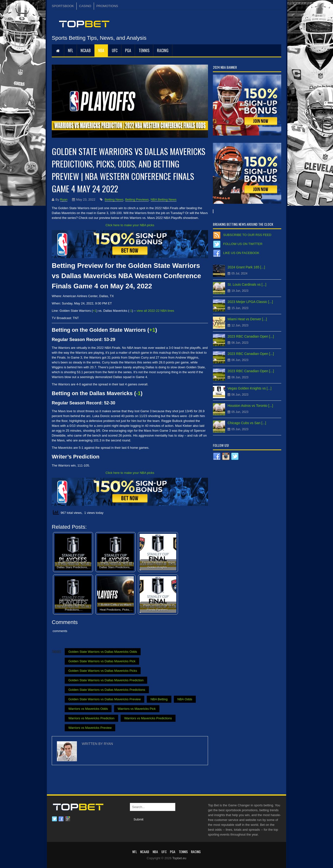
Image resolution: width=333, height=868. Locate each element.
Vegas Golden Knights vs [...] (250, 388)
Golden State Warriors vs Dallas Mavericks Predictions (107, 690)
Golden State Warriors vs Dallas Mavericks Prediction (106, 680)
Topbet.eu (179, 858)
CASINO (85, 6)
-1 (138, 393)
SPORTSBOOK (63, 6)
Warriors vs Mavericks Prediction (91, 718)
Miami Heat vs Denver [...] (247, 319)
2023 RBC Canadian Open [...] (251, 336)
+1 (152, 330)
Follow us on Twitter (243, 244)
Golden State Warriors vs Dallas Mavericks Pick (102, 661)
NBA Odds (185, 699)
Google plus (68, 819)
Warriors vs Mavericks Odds (88, 709)
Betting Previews (137, 200)
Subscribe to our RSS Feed (247, 235)
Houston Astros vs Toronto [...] (250, 406)
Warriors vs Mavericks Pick (137, 709)
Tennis (144, 50)
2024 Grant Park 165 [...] (246, 267)
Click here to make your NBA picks (130, 225)
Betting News (114, 200)
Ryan (64, 200)
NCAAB (86, 50)
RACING (163, 50)
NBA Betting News (164, 200)
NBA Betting (159, 699)
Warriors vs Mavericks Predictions (148, 718)
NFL (70, 50)
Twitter (54, 819)
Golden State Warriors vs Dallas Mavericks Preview (104, 699)
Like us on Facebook (241, 253)
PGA (128, 50)
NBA (101, 50)
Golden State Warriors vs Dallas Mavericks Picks (103, 671)
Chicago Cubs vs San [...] (247, 423)
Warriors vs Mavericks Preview (90, 728)
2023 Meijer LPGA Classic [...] (250, 302)
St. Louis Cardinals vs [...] (247, 284)
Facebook (61, 819)
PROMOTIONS (107, 6)
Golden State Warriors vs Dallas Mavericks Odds (103, 652)
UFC (115, 50)
